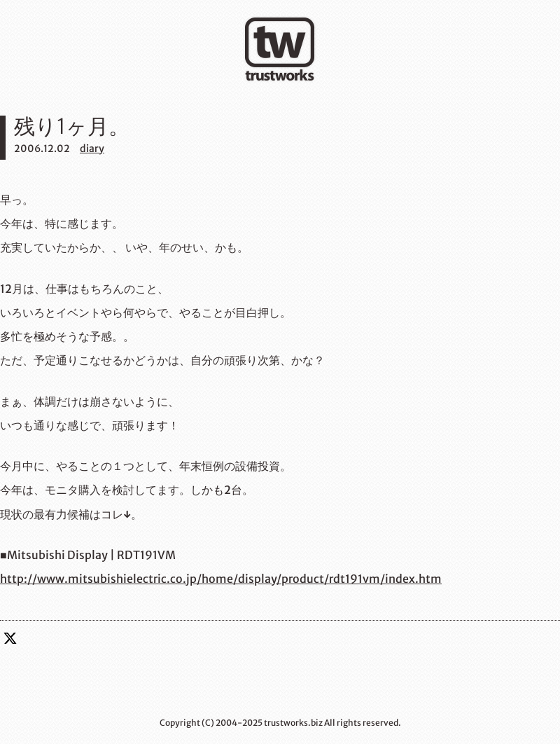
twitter (10, 638)
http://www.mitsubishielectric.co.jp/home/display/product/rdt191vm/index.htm (221, 579)
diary (92, 149)
